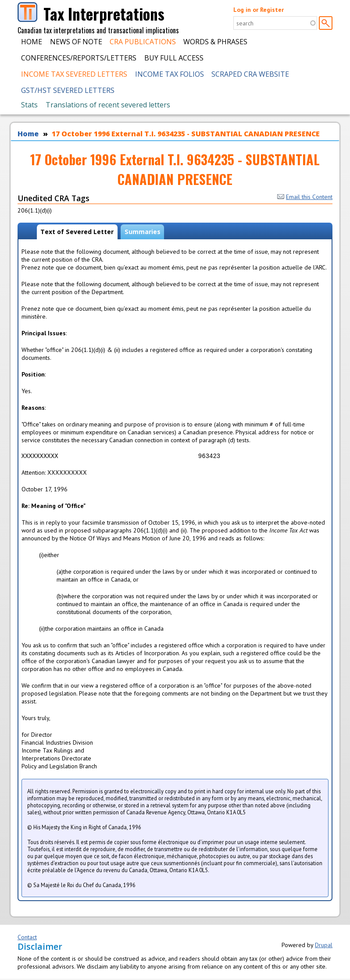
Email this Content (305, 197)
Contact (27, 938)
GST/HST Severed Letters (68, 90)
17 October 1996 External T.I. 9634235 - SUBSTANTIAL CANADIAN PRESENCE (186, 134)
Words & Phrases (215, 42)
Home (32, 42)
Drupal (324, 946)
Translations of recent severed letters (108, 105)
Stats (29, 105)
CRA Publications (143, 42)
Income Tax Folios (170, 74)
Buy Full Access (174, 58)
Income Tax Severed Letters (74, 74)
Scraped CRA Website (250, 74)
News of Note (76, 42)
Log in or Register (259, 10)
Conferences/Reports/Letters (79, 58)
